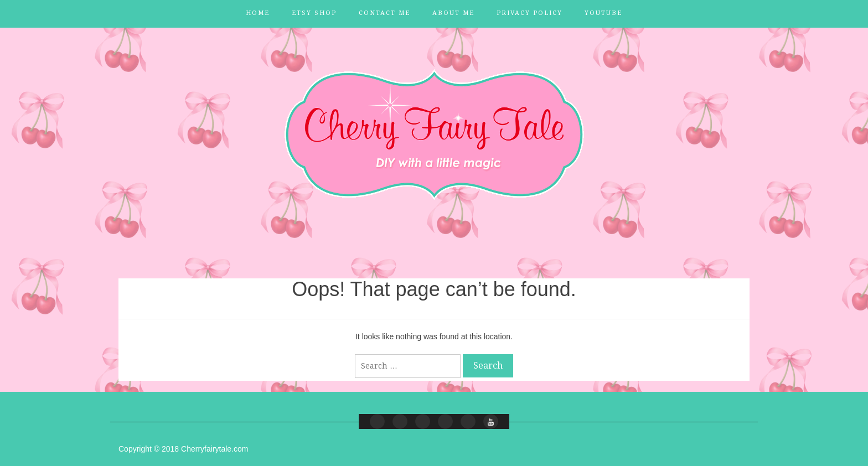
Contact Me (384, 13)
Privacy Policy (529, 13)
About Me (453, 13)
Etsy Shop (314, 13)
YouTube (603, 13)
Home (258, 13)
